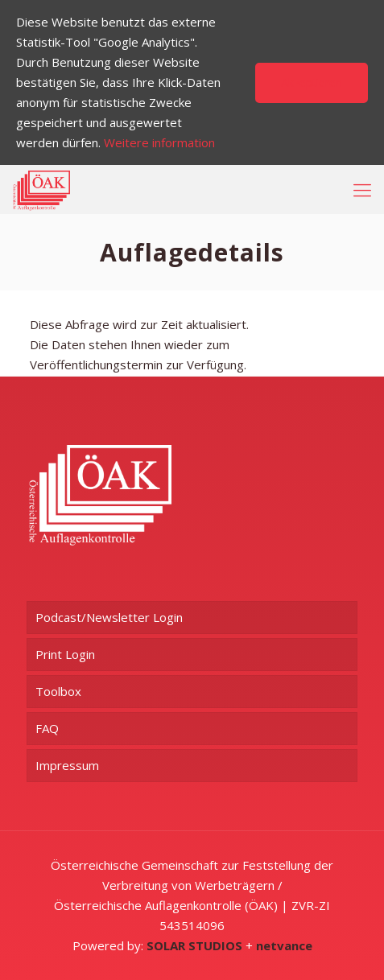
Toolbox (58, 691)
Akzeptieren (312, 82)
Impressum (67, 765)
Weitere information (159, 142)
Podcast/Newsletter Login (109, 617)
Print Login (65, 654)
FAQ (47, 728)
